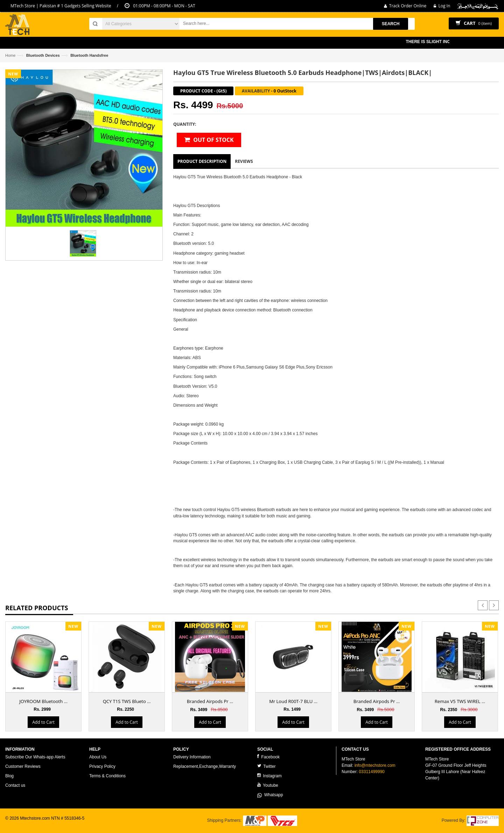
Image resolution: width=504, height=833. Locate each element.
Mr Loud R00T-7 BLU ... (293, 701)
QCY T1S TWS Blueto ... (127, 701)
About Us (98, 757)
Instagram (269, 776)
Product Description (202, 161)
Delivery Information (192, 757)
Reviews (244, 161)
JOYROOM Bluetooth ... (43, 701)
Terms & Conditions (107, 776)
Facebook (268, 757)
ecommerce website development (37, 825)
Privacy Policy (102, 766)
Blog (9, 776)
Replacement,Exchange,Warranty (205, 766)
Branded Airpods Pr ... (210, 701)
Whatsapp (270, 795)
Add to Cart (43, 722)
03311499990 (372, 772)
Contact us (15, 785)
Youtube (268, 785)
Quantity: (185, 124)
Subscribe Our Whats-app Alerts (35, 757)
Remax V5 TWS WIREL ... (460, 701)
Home (10, 55)
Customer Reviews (23, 766)
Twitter (266, 766)
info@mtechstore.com (375, 765)
